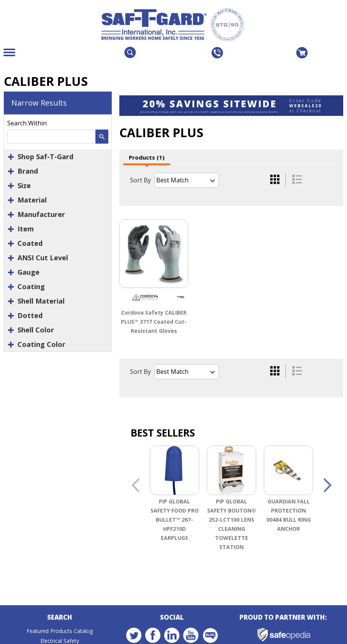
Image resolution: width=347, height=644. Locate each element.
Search (60, 618)
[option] (174, 513)
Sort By (140, 180)
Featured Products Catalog (60, 632)
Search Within (27, 123)
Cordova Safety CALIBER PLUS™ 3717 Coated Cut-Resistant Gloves (154, 322)
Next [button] (327, 487)
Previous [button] (135, 487)
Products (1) (147, 157)
